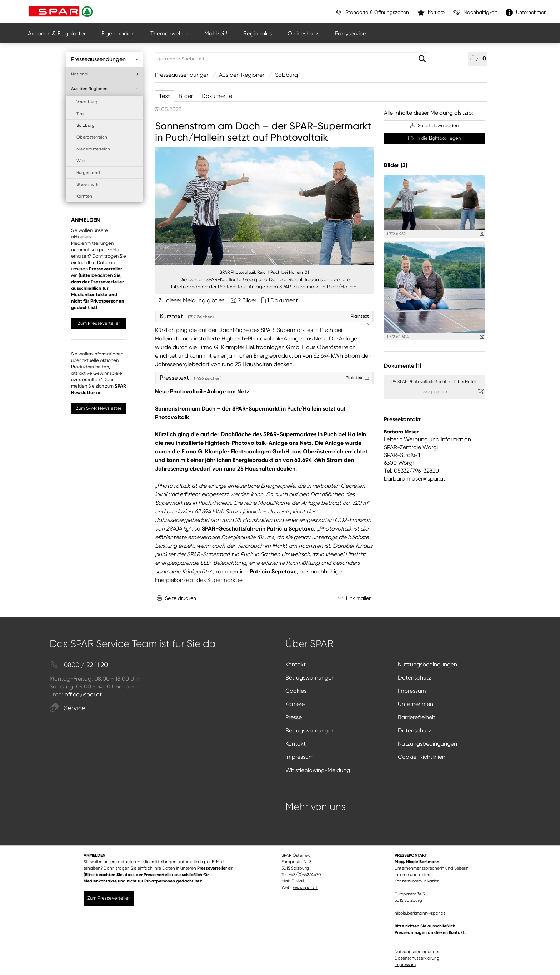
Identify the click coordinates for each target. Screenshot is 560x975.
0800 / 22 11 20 (79, 665)
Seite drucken (181, 598)
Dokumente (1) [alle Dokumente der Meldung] (403, 366)
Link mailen (359, 598)
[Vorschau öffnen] (264, 206)
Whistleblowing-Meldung (318, 770)
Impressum (412, 691)
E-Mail (297, 881)
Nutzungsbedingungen (427, 664)
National (105, 74)
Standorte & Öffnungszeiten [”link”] (372, 13)
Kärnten (84, 196)
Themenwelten (169, 33)
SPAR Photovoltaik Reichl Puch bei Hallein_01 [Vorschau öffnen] (264, 272)
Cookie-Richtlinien (422, 757)
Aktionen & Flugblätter (57, 33)
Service (68, 708)
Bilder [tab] (186, 96)
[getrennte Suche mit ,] (291, 59)
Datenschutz (415, 678)
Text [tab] (164, 96)
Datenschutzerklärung (417, 958)
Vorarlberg (87, 102)
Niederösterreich (93, 149)
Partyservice (351, 33)
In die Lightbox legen (434, 138)
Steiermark (87, 184)
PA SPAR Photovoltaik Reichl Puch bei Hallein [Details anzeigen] (435, 382)
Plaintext (357, 378)
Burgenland (88, 173)
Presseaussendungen (105, 59)
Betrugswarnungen (310, 678)
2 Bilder (247, 300)
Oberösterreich (92, 137)
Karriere (295, 704)
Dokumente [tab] (217, 96)
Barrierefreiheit (417, 717)
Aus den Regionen (105, 89)
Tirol (81, 114)
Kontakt (296, 664)
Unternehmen (416, 704)
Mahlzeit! (216, 33)
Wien (82, 161)
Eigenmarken (118, 33)
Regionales (257, 33)
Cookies (296, 691)
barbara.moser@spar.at (415, 479)
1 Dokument (282, 300)
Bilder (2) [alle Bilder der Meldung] (396, 165)
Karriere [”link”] (431, 13)
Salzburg (86, 125)
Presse (294, 717)
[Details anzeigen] (482, 234)
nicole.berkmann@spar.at (420, 913)
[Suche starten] (422, 59)
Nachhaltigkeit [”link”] (475, 13)
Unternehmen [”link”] (526, 13)
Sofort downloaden (434, 126)
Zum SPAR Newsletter (99, 408)
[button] (478, 59)
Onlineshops (303, 33)
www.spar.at (305, 887)
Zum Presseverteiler (99, 323)
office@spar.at (83, 694)
